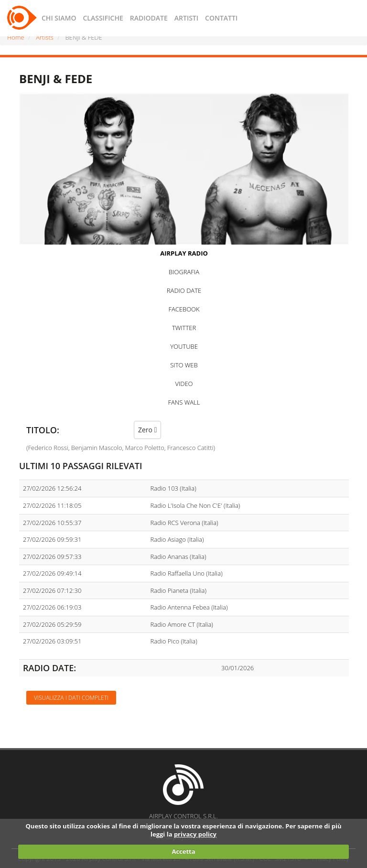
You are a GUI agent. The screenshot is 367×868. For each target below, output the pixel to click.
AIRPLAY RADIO (184, 253)
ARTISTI (186, 18)
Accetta (183, 851)
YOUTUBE (184, 346)
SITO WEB (184, 365)
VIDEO (184, 384)
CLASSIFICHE (103, 18)
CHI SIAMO (59, 18)
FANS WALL (184, 402)
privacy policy (195, 834)
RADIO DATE (184, 290)
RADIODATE (149, 18)
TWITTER (184, 328)
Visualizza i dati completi (71, 698)
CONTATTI (221, 18)
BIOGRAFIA (184, 272)
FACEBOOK (184, 309)
